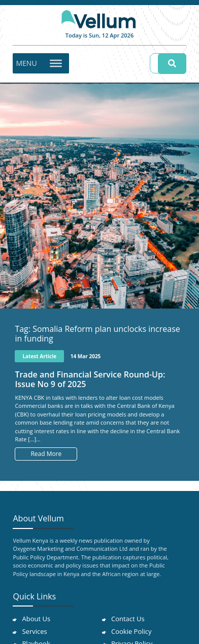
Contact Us (128, 619)
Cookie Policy (131, 631)
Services (34, 631)
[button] (26, 63)
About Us (36, 619)
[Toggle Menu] (56, 63)
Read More (46, 454)
